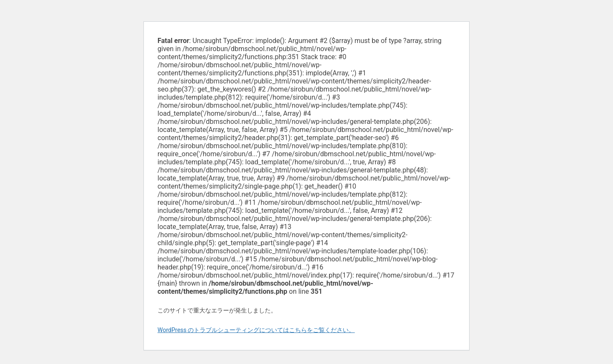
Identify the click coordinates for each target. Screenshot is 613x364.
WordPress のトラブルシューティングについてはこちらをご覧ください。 (256, 330)
